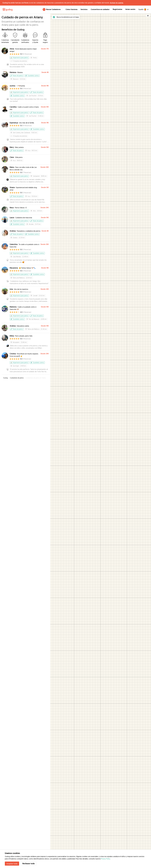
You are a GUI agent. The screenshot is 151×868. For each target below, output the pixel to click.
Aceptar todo (12, 864)
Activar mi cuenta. (117, 3)
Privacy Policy (105, 859)
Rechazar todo (29, 864)
